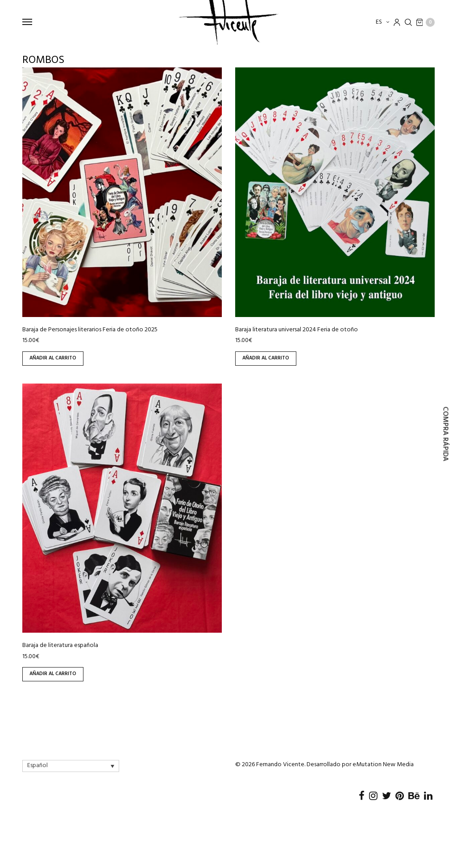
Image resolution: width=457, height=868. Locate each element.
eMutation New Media (383, 765)
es (380, 22)
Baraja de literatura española (60, 645)
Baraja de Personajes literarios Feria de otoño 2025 (90, 330)
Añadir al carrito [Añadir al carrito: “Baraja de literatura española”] (53, 674)
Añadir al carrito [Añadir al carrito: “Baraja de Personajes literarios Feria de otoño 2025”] (53, 358)
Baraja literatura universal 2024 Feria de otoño (297, 330)
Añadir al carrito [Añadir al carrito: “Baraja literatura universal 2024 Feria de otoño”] (266, 358)
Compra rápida (445, 434)
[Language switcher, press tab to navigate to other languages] (71, 766)
